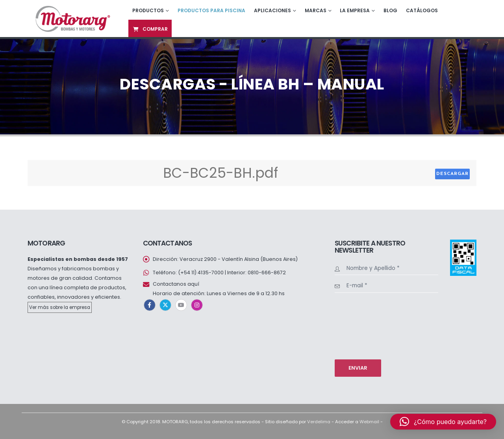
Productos (148, 10)
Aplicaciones (272, 10)
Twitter (165, 305)
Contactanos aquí (176, 284)
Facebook (150, 305)
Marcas (316, 10)
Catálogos (422, 10)
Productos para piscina (211, 10)
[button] (443, 422)
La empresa (355, 10)
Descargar (452, 174)
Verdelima (319, 422)
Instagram (197, 305)
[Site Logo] (72, 18)
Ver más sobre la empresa (60, 307)
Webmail (369, 422)
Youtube (181, 305)
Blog (390, 10)
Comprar (150, 29)
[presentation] (367, 325)
